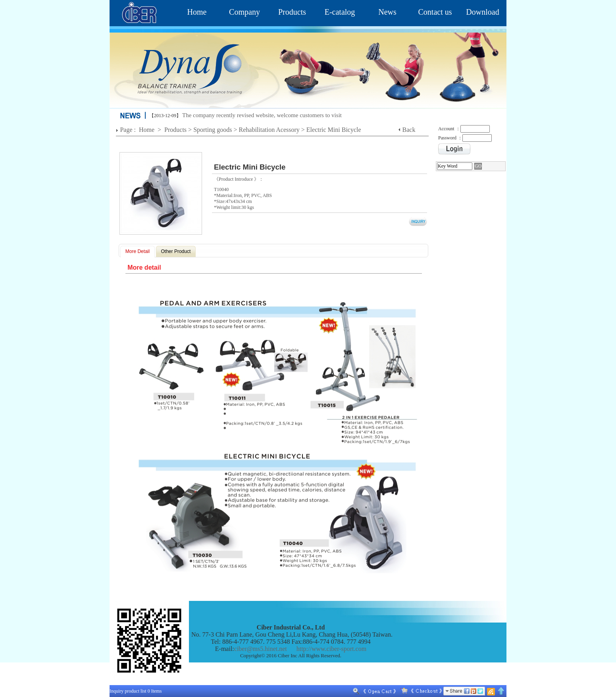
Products (292, 12)
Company (244, 12)
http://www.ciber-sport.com (331, 649)
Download (482, 12)
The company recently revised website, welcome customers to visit (262, 115)
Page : (129, 130)
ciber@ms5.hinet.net (261, 649)
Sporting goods (213, 130)
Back (409, 130)
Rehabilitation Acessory (269, 130)
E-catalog (340, 12)
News (387, 12)
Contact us (435, 12)
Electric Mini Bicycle (334, 130)
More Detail (138, 251)
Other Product (176, 251)
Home (197, 12)
